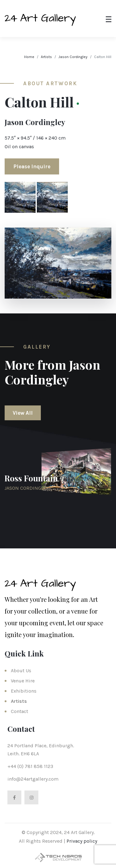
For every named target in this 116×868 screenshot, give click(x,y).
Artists (46, 57)
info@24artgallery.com (33, 779)
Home (29, 57)
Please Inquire (32, 166)
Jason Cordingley (73, 57)
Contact (19, 711)
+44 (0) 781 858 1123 (30, 766)
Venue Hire (23, 681)
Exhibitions (24, 691)
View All (23, 413)
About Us (21, 671)
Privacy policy (82, 841)
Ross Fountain (31, 478)
